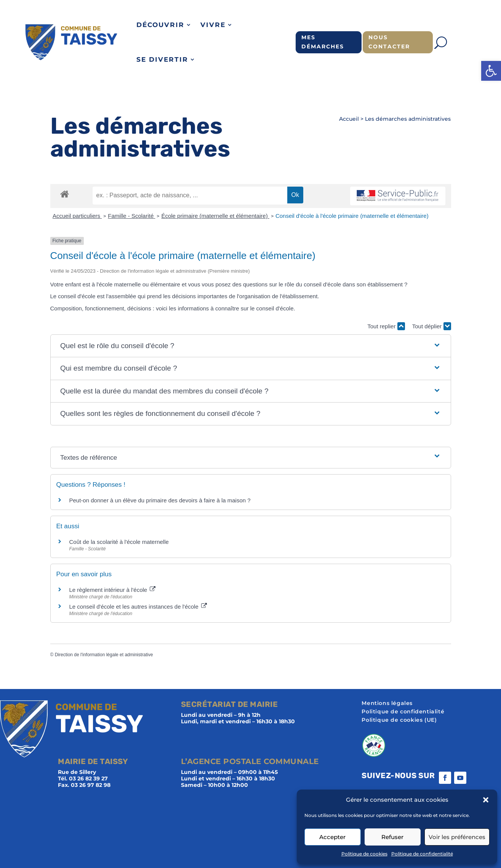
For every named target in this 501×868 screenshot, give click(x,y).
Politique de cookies (364, 854)
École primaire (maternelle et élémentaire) (215, 216)
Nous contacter (389, 42)
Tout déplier (432, 326)
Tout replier (386, 326)
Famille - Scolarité (131, 216)
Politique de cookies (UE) (399, 720)
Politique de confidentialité (422, 854)
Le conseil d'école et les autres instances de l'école (138, 607)
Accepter (332, 837)
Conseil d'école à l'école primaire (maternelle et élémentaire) (352, 216)
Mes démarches (323, 42)
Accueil (349, 119)
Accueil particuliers (77, 216)
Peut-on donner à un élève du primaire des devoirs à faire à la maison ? (160, 500)
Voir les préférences (457, 837)
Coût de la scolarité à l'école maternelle (119, 542)
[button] (491, 71)
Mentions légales (387, 703)
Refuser (392, 837)
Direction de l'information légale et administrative (104, 655)
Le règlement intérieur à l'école (113, 590)
